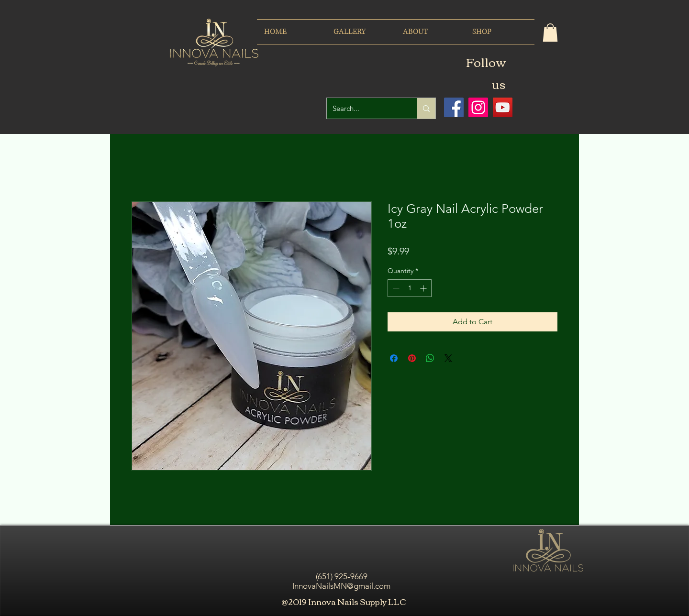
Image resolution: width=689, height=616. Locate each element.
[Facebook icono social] (454, 107)
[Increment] (424, 288)
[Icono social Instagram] (478, 107)
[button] (550, 33)
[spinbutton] (410, 288)
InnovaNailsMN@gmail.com (341, 586)
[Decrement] (395, 288)
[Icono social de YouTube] (503, 107)
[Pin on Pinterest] (412, 358)
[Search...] (365, 108)
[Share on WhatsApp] (430, 358)
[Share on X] (448, 358)
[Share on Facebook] (394, 358)
